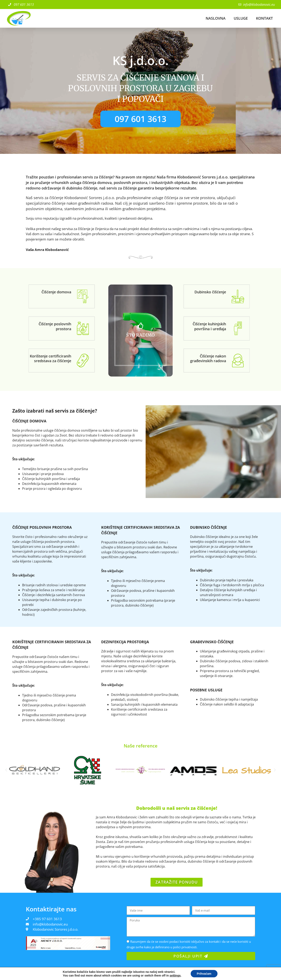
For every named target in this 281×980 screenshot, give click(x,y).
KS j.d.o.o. (140, 63)
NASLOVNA (216, 18)
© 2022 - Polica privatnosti (19, 973)
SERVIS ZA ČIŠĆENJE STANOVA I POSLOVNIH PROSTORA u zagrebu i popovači (140, 94)
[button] (6, 762)
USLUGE (241, 18)
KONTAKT (264, 18)
